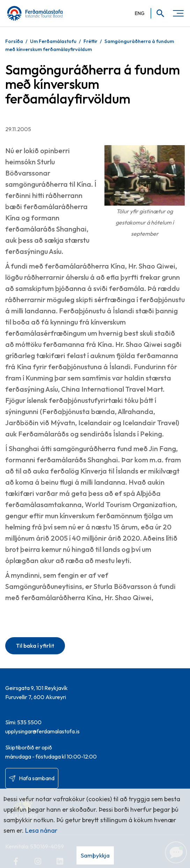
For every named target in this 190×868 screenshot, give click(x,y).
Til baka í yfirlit (35, 646)
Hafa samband (37, 778)
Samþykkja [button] (95, 855)
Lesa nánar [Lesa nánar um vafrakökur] (41, 830)
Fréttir (90, 41)
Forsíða (14, 41)
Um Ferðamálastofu (53, 41)
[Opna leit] (158, 13)
